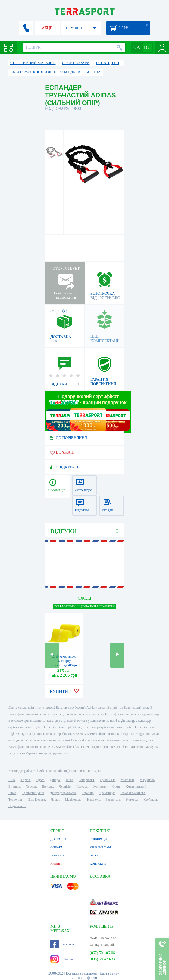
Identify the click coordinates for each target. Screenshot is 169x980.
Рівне (12, 793)
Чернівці (87, 793)
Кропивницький (33, 793)
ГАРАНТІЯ (57, 855)
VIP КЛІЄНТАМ (100, 847)
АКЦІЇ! (48, 28)
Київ (12, 780)
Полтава (47, 787)
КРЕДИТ (56, 864)
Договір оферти (85, 978)
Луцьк (55, 800)
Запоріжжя (87, 780)
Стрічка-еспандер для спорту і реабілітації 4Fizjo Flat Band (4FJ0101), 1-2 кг (64, 665)
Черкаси (82, 787)
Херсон (31, 787)
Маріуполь (147, 780)
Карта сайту (109, 973)
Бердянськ (113, 800)
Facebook (62, 944)
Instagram (62, 959)
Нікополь (94, 800)
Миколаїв (127, 780)
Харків (25, 780)
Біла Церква (37, 800)
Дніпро (55, 780)
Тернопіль (16, 800)
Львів (70, 780)
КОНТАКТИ (98, 864)
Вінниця (14, 787)
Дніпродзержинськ (63, 793)
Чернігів (65, 787)
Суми (116, 787)
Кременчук (107, 793)
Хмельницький (136, 787)
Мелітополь (73, 800)
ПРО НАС (96, 855)
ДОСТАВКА (59, 839)
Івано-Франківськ (133, 793)
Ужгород (132, 800)
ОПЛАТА (56, 847)
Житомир (100, 787)
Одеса (40, 780)
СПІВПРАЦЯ (98, 839)
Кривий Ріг (107, 780)
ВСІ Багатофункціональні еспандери (85, 606)
